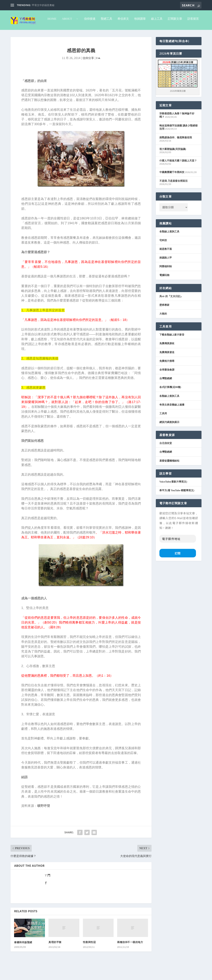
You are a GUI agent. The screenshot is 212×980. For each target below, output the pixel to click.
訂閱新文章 (141, 34)
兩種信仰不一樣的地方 (130, 957)
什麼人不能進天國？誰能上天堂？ (178, 176)
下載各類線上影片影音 (172, 350)
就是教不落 (166, 264)
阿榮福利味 (166, 281)
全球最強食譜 (167, 385)
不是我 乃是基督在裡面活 (173, 196)
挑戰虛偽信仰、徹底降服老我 (176, 152)
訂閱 (178, 568)
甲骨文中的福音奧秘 (43, 5)
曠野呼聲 (44, 821)
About (34, 34)
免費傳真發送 (167, 367)
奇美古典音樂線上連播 (172, 420)
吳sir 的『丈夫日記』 (171, 311)
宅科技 (163, 255)
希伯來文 (89, 34)
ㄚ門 (47, 890)
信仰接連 (55, 34)
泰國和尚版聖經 (23, 957)
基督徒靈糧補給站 (169, 476)
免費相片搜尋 (167, 376)
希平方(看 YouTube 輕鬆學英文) (177, 505)
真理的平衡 (55, 957)
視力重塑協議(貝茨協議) (173, 164)
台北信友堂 (166, 458)
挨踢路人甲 (166, 273)
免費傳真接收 (167, 358)
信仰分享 (88, 73)
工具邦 (163, 428)
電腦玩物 (164, 290)
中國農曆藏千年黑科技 (172, 187)
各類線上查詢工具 (169, 247)
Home (18, 34)
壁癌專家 (164, 320)
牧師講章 (106, 34)
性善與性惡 (89, 957)
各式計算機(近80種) (170, 402)
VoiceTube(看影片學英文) (173, 497)
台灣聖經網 (166, 393)
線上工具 (122, 34)
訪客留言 (159, 34)
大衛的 (163, 329)
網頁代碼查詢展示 (169, 437)
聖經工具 (72, 34)
